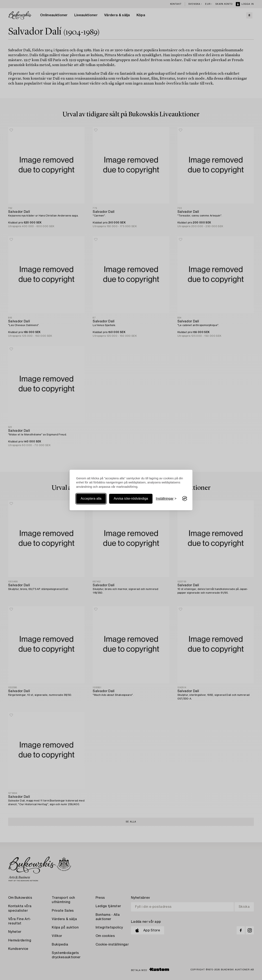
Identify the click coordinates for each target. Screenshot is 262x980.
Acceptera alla (91, 499)
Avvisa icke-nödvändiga (131, 499)
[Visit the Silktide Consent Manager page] (185, 499)
